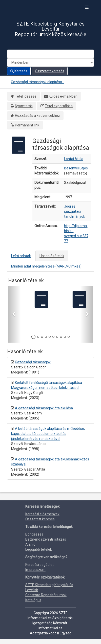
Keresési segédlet (39, 565)
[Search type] (50, 62)
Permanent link (27, 125)
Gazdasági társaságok (33, 362)
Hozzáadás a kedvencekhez (37, 116)
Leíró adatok (21, 256)
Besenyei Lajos (76, 168)
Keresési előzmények (42, 514)
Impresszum (35, 570)
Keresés (19, 71)
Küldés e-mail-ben (63, 96)
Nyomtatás (24, 106)
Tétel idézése (26, 96)
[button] (14, 314)
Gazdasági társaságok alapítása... (38, 82)
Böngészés (34, 534)
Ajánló (30, 544)
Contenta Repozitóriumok (46, 595)
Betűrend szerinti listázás (46, 539)
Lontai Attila (74, 159)
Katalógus (33, 600)
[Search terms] (50, 54)
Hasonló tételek (52, 256)
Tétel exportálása (59, 106)
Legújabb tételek (39, 549)
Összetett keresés (50, 71)
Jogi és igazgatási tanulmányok (75, 211)
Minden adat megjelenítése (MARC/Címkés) (46, 266)
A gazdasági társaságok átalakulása (44, 408)
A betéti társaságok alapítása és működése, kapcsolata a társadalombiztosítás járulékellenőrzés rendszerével (48, 434)
